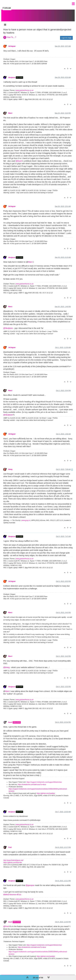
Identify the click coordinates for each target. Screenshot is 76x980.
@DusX (19, 158)
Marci (10, 111)
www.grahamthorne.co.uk (25, 88)
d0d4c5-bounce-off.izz (12, 892)
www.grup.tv (26, 518)
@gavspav (30, 883)
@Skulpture (8, 326)
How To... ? (11, 35)
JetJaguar (12, 44)
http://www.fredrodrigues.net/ (13, 858)
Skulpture (12, 75)
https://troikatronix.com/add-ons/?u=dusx (32, 782)
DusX (10, 720)
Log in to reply (66, 35)
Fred (10, 845)
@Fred (6, 924)
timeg (10, 467)
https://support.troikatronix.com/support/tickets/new (44, 779)
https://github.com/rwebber (46, 791)
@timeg (6, 665)
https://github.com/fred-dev (13, 860)
